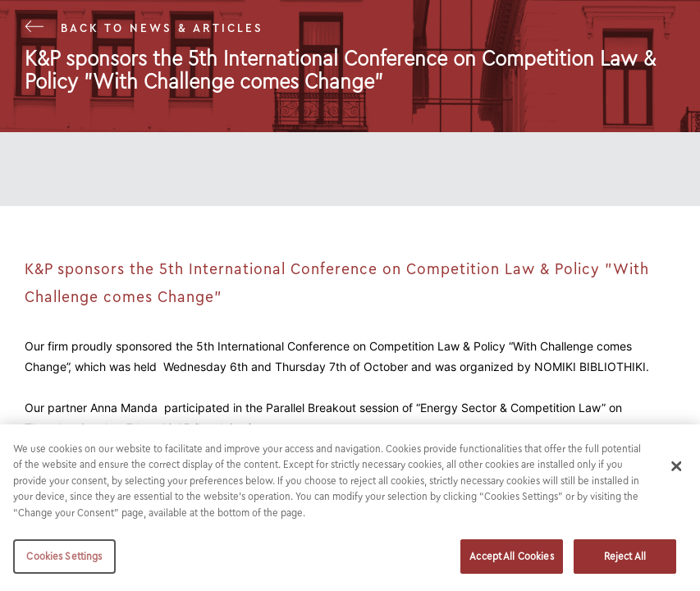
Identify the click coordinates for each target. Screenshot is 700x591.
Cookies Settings (64, 556)
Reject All (625, 556)
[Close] (677, 466)
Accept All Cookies (511, 556)
